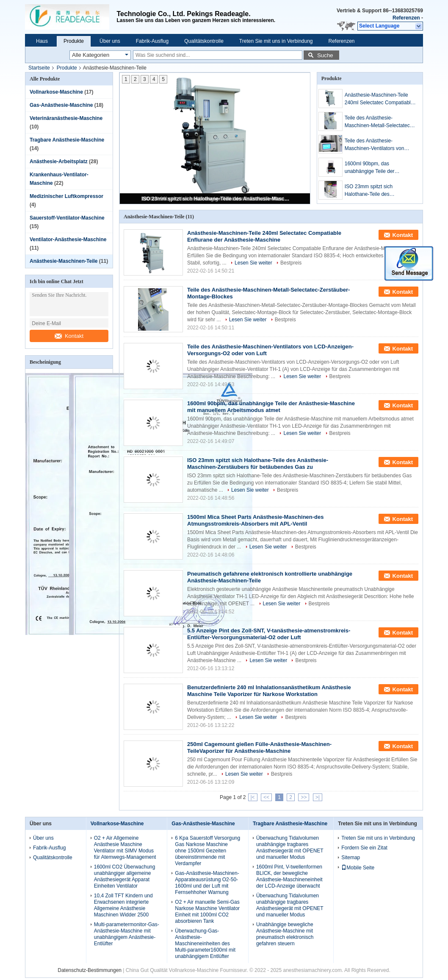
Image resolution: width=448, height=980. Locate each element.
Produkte (74, 41)
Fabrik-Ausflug (152, 41)
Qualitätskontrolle (204, 41)
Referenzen (406, 18)
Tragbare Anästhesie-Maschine (67, 140)
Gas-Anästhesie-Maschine (61, 105)
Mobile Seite (358, 868)
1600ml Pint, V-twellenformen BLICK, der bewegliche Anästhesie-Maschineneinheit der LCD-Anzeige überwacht (289, 876)
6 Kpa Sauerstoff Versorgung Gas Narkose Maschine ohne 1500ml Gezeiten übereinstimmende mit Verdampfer (207, 851)
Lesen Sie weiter (253, 263)
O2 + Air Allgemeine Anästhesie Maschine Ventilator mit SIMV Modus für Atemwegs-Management (125, 848)
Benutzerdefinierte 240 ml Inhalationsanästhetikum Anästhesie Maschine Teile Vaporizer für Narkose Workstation (269, 691)
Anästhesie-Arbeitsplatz (59, 161)
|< (253, 797)
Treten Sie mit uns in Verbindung (276, 41)
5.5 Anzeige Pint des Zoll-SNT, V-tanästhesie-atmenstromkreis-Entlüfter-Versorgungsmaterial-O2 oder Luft (269, 634)
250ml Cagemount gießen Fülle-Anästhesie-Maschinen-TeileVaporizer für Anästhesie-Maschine (259, 748)
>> (304, 797)
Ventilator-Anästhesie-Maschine (68, 239)
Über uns (110, 41)
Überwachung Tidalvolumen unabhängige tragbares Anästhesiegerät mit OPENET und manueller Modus (290, 848)
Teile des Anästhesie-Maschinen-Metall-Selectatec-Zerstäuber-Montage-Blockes (378, 122)
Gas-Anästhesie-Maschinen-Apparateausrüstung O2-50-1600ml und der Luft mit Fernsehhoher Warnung (207, 883)
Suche (325, 55)
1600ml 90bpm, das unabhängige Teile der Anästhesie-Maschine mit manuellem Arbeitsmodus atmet (380, 168)
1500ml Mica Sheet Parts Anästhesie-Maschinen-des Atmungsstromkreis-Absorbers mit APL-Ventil (255, 520)
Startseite (39, 68)
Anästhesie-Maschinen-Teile (64, 261)
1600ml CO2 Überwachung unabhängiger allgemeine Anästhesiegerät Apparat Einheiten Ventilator (125, 876)
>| (318, 797)
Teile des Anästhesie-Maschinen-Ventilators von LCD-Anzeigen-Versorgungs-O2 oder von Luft (380, 145)
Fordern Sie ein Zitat (364, 848)
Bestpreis (291, 263)
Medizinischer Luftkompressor (66, 196)
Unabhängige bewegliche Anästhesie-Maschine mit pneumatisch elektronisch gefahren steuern (285, 934)
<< (266, 797)
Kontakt (69, 336)
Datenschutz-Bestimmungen (90, 970)
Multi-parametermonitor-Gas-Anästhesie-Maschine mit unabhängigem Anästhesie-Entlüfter (127, 934)
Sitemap (351, 857)
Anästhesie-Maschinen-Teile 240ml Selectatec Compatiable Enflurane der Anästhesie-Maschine (379, 99)
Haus (42, 41)
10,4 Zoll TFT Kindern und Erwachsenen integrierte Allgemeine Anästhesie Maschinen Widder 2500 (123, 905)
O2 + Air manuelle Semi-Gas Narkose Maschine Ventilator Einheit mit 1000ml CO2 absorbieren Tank (207, 912)
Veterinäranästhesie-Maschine (66, 118)
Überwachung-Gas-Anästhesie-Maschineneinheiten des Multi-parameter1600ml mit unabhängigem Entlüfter (205, 944)
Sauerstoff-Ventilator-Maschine (67, 218)
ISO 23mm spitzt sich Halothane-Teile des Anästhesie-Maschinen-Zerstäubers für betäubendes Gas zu (216, 199)
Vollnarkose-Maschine (56, 92)
